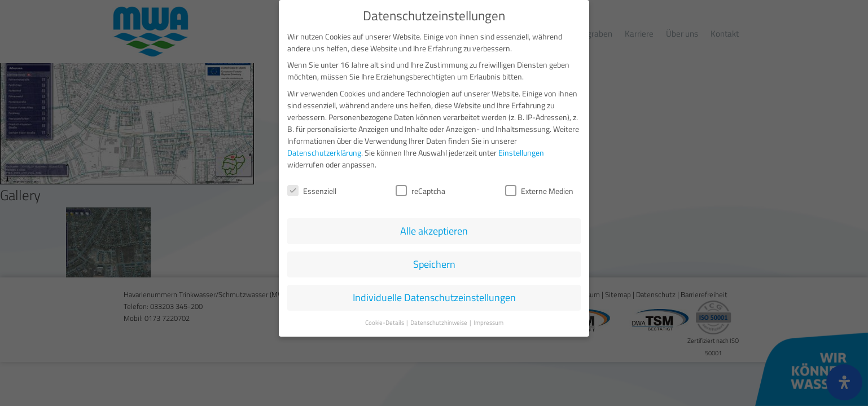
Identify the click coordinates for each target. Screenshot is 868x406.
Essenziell (312, 191)
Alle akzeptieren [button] (434, 231)
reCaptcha (420, 191)
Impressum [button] (488, 323)
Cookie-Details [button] (385, 323)
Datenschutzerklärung (324, 152)
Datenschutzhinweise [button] (439, 323)
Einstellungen (521, 152)
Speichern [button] (434, 264)
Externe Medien (539, 191)
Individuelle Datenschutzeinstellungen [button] (434, 297)
